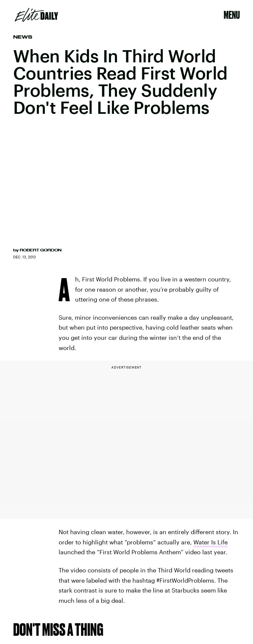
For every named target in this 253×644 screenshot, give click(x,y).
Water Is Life (211, 542)
